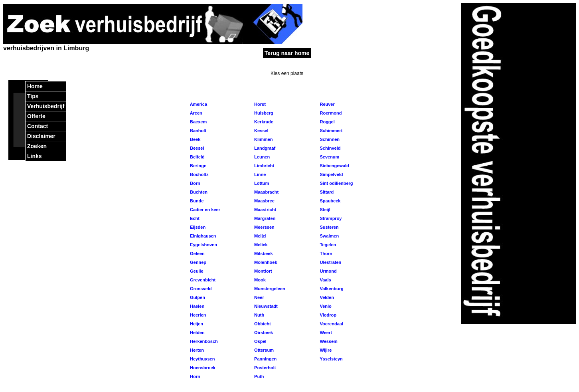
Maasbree (264, 201)
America (198, 104)
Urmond (327, 271)
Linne (259, 174)
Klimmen (263, 139)
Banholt (198, 131)
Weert (325, 333)
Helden (197, 333)
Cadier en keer (205, 210)
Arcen (196, 113)
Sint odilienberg (336, 183)
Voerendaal (331, 324)
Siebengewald (334, 166)
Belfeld (197, 157)
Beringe (198, 166)
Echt (194, 218)
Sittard (326, 192)
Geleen (197, 253)
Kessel (261, 131)
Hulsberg (263, 113)
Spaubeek (329, 201)
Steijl (324, 210)
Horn (195, 376)
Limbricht (264, 166)
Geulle (196, 271)
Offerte (36, 116)
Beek (195, 139)
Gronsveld (200, 289)
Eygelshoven (203, 245)
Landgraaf (264, 148)
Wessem (328, 341)
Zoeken (37, 146)
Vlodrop (327, 315)
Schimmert (330, 131)
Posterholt (264, 368)
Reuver (326, 104)
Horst (259, 104)
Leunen (261, 157)
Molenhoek (265, 262)
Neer (259, 297)
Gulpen (197, 297)
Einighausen (202, 236)
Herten (196, 350)
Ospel (260, 341)
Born (195, 183)
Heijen (196, 324)
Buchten (198, 192)
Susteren (328, 227)
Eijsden (197, 227)
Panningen (265, 359)
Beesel (197, 148)
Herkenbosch (203, 341)
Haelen (197, 306)
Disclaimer (41, 136)
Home (35, 86)
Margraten (264, 218)
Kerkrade (263, 122)
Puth (259, 376)
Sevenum (329, 157)
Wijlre (325, 350)
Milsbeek (263, 253)
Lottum (261, 183)
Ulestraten (330, 262)
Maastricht (265, 210)
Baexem (198, 122)
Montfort (263, 271)
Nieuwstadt (265, 306)
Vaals (325, 280)
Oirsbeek (263, 333)
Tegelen (327, 245)
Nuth (259, 315)
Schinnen (329, 139)
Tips (33, 96)
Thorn (325, 253)
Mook (259, 280)
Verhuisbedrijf (46, 106)
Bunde (196, 201)
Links (35, 156)
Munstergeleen (269, 289)
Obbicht (262, 324)
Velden (326, 297)
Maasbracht (266, 192)
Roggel (326, 122)
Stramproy (330, 218)
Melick (260, 245)
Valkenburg (331, 289)
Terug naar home (287, 53)
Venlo (325, 306)
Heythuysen (202, 359)
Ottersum (263, 350)
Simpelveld (331, 174)
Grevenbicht (202, 280)
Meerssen (264, 227)
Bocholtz (199, 174)
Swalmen (329, 236)
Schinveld (329, 148)
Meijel (260, 236)
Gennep (198, 262)
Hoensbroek (202, 368)
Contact (38, 126)
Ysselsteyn (330, 359)
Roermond (330, 113)
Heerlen (197, 315)
